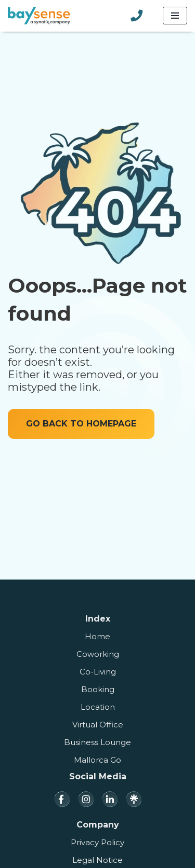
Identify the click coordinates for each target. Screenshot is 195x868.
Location (98, 707)
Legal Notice (97, 860)
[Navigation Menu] (175, 16)
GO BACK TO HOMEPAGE (81, 424)
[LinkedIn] (110, 799)
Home (97, 636)
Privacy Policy (97, 842)
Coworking (98, 654)
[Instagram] (86, 799)
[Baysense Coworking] (39, 16)
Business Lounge (97, 742)
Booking (98, 689)
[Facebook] (62, 799)
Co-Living (98, 672)
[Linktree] (134, 799)
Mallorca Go (97, 760)
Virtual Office (98, 725)
